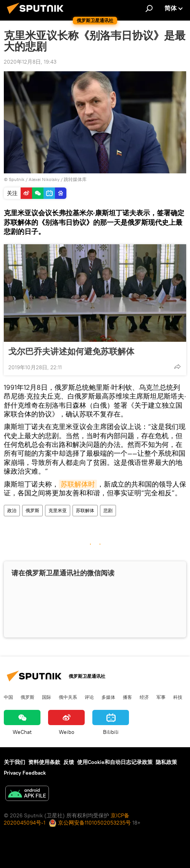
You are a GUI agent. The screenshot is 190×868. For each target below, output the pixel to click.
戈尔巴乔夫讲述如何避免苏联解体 (71, 351)
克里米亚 (58, 510)
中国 (8, 697)
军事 (161, 697)
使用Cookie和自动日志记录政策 (115, 762)
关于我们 (14, 762)
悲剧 (108, 510)
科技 (178, 697)
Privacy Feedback (25, 773)
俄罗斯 (32, 510)
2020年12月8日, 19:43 (30, 62)
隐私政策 (166, 762)
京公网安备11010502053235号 (90, 823)
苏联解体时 (78, 484)
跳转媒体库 (75, 179)
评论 (89, 697)
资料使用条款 (44, 762)
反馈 (69, 762)
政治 (12, 510)
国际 (47, 697)
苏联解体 (85, 510)
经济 (144, 697)
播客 (127, 697)
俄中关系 (68, 697)
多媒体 (108, 697)
